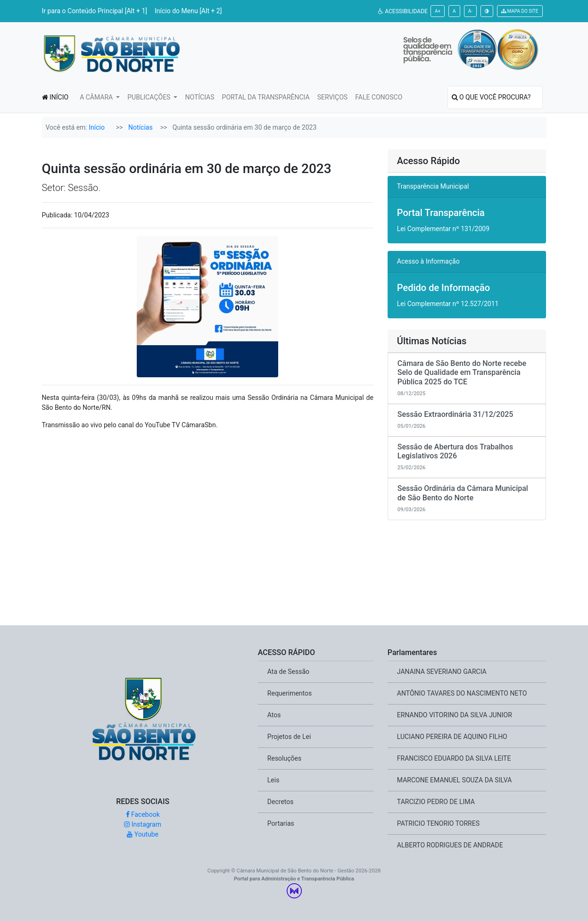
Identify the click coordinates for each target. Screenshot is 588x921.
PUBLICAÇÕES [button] (150, 97)
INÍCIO (55, 97)
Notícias (141, 127)
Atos (274, 715)
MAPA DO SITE (520, 11)
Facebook (143, 814)
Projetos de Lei (289, 737)
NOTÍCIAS (199, 97)
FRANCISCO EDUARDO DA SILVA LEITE (454, 758)
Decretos (281, 802)
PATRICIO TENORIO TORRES (438, 823)
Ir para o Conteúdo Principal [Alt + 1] (95, 11)
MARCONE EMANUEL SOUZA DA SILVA (455, 780)
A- (470, 11)
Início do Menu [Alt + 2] (188, 11)
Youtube (143, 834)
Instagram (143, 824)
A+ (438, 11)
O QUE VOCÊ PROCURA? (491, 97)
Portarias (281, 823)
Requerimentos (290, 693)
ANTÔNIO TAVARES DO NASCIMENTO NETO (462, 693)
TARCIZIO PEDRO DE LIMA (436, 802)
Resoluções (284, 758)
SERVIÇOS (333, 97)
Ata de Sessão (288, 672)
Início (97, 127)
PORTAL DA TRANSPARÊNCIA (266, 97)
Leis (273, 780)
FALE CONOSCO (379, 97)
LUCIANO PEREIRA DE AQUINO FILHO (452, 737)
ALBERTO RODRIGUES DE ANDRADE (450, 845)
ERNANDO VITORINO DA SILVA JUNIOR (455, 715)
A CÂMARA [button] (97, 97)
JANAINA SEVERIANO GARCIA (442, 672)
